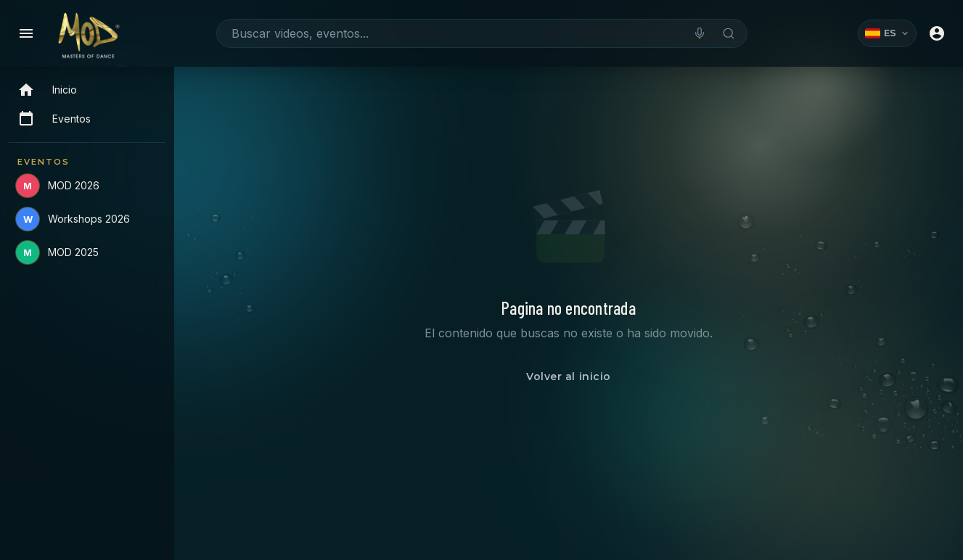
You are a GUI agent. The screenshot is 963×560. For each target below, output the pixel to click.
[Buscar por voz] (700, 33)
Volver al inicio (569, 376)
